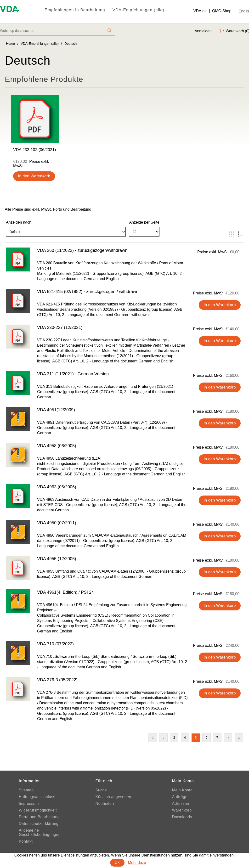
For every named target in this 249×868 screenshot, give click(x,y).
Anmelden (203, 31)
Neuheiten (105, 803)
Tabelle (232, 234)
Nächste (228, 738)
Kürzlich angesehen (113, 797)
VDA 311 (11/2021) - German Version (73, 374)
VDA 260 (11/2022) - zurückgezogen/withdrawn (82, 250)
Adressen (181, 803)
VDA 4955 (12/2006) (57, 559)
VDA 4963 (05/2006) (57, 487)
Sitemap (26, 790)
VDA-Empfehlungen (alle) (139, 10)
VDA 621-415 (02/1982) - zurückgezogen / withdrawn (88, 292)
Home (10, 44)
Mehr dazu (137, 863)
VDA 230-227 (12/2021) (60, 327)
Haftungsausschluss (37, 797)
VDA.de (200, 11)
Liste (240, 234)
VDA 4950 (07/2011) (57, 523)
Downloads (182, 817)
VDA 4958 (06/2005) (57, 446)
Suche (101, 790)
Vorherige (163, 738)
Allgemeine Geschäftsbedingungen (40, 832)
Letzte (239, 738)
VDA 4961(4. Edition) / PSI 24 (65, 592)
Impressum (29, 803)
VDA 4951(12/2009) (56, 410)
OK (117, 863)
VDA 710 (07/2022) (55, 644)
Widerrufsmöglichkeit (38, 810)
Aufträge (180, 797)
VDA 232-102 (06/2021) (35, 150)
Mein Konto (182, 790)
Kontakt (26, 841)
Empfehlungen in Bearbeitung (75, 10)
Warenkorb (182, 810)
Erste (153, 738)
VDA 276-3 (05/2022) (57, 680)
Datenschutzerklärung (39, 824)
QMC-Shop (222, 11)
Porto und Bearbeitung (39, 817)
